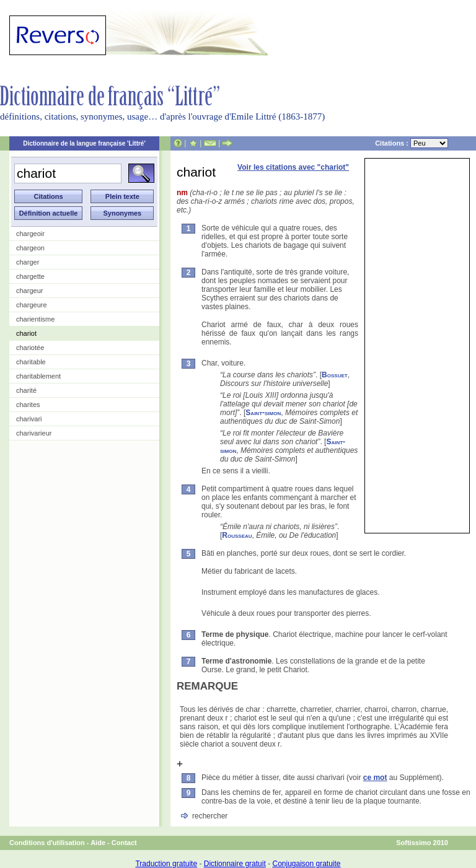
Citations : (412, 143)
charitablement (38, 376)
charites (28, 405)
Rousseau (237, 535)
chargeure (32, 305)
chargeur (29, 291)
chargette (30, 276)
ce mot (375, 778)
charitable (31, 362)
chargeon (30, 248)
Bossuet (335, 375)
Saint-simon (263, 413)
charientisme (35, 319)
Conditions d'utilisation (47, 843)
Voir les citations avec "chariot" (293, 167)
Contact (124, 843)
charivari (29, 419)
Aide (98, 843)
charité (26, 390)
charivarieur (34, 433)
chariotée (30, 348)
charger (28, 262)
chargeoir (30, 234)
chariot (26, 333)
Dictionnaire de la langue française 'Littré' (84, 143)
